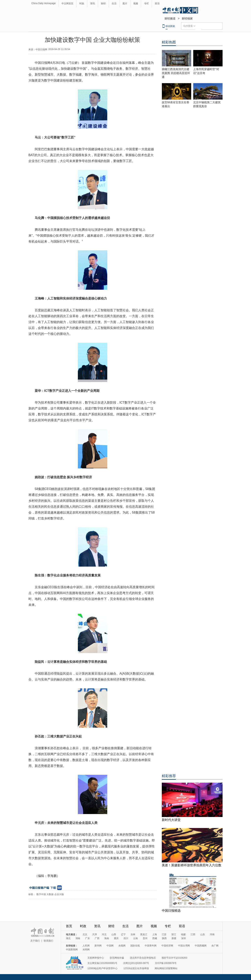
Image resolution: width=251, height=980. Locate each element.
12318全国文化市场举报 (136, 968)
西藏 (155, 938)
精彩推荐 (169, 776)
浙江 (174, 934)
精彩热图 (169, 42)
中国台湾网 (184, 946)
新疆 (174, 938)
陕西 (164, 938)
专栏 (146, 4)
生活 (114, 4)
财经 (103, 4)
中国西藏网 (201, 946)
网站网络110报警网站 (166, 968)
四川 (126, 938)
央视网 (122, 946)
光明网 (86, 950)
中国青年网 (151, 946)
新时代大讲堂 (171, 820)
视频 (136, 4)
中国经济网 (167, 946)
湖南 (78, 938)
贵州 (145, 938)
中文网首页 (67, 4)
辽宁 (123, 934)
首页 (69, 926)
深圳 (184, 938)
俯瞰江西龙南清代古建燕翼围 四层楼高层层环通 (176, 73)
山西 (114, 934)
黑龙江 (144, 934)
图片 (125, 4)
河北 (104, 934)
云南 (136, 938)
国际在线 (135, 946)
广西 (97, 938)
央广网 (215, 946)
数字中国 (41, 894)
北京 (85, 934)
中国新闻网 (72, 950)
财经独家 (187, 18)
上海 (155, 934)
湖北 (68, 938)
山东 (203, 934)
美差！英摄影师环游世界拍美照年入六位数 (192, 865)
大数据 (50, 894)
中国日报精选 (171, 911)
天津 (95, 934)
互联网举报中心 (96, 958)
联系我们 (48, 941)
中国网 (110, 946)
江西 (193, 934)
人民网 (86, 946)
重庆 (116, 938)
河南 (212, 934)
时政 (82, 4)
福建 (183, 934)
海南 (107, 938)
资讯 (93, 4)
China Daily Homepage (43, 3)
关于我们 (35, 941)
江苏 (164, 934)
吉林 (133, 934)
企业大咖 (59, 894)
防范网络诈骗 (117, 958)
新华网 (98, 946)
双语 (157, 4)
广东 (87, 938)
